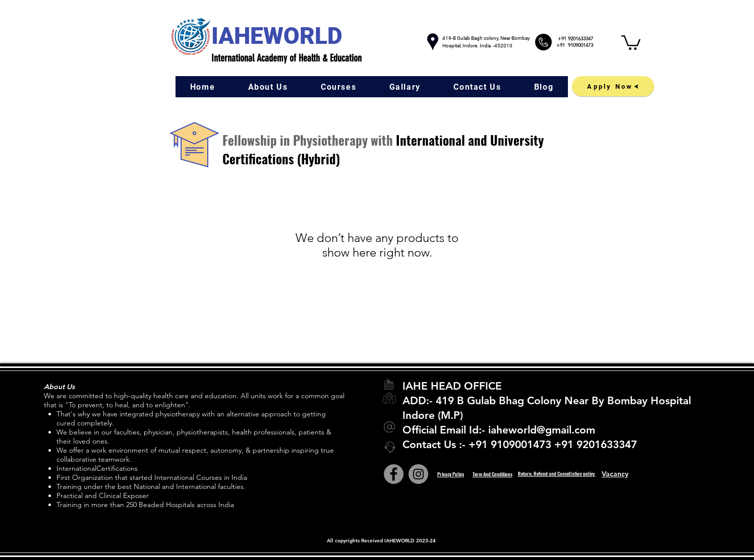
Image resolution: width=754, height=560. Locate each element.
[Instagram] (418, 474)
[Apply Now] (613, 86)
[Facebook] (394, 474)
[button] (631, 42)
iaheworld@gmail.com (542, 430)
